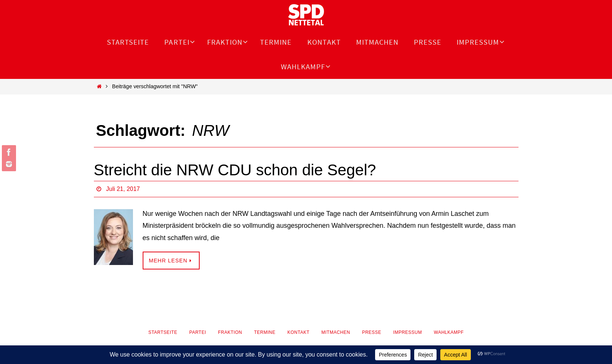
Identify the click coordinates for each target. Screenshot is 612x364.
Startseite (163, 332)
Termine (265, 332)
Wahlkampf (449, 332)
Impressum (408, 332)
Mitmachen (336, 332)
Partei (198, 332)
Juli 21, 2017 (123, 189)
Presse (372, 332)
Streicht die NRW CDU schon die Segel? (235, 170)
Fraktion (230, 332)
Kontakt (298, 332)
